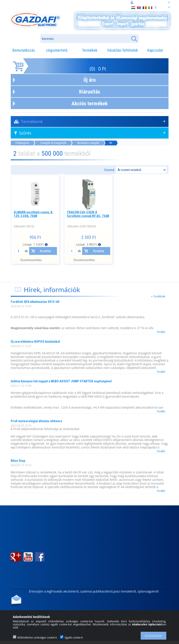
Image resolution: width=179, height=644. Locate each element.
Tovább (161, 332)
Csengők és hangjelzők (53, 143)
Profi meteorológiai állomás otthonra (36, 421)
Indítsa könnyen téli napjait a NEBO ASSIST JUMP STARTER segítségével (61, 381)
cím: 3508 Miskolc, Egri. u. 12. (27, 3)
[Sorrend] (141, 170)
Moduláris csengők (88, 143)
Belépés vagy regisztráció (150, 2)
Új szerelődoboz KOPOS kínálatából (35, 342)
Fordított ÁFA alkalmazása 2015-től (35, 302)
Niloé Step (18, 461)
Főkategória (22, 143)
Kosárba (45, 251)
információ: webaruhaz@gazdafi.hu (68, 2)
